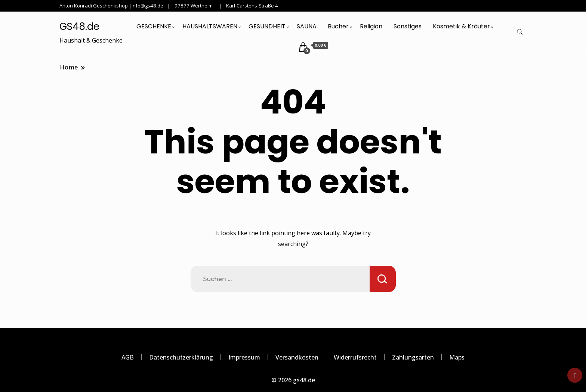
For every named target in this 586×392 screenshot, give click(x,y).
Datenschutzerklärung (181, 357)
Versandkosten (297, 357)
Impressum (244, 357)
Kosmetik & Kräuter (461, 26)
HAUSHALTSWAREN (210, 26)
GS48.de (79, 27)
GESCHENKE (154, 26)
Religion (371, 26)
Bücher (338, 26)
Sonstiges (408, 26)
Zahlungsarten (413, 357)
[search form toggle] (520, 32)
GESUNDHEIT (267, 26)
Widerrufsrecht (355, 357)
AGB (128, 357)
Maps (457, 357)
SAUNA (307, 26)
